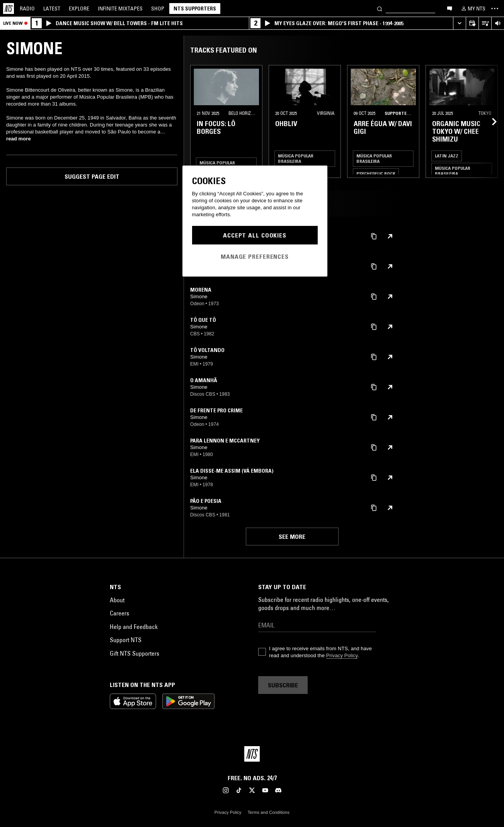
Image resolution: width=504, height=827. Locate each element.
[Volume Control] (498, 23)
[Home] (9, 9)
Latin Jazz (447, 156)
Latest (52, 9)
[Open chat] (450, 8)
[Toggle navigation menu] (495, 9)
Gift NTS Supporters (135, 653)
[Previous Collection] (489, 121)
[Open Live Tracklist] (485, 23)
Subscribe (283, 685)
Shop (158, 9)
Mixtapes (120, 9)
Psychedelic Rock (376, 173)
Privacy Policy (342, 655)
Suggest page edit (92, 176)
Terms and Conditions (269, 812)
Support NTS (126, 640)
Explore (79, 9)
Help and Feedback (134, 627)
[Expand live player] (459, 23)
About (117, 600)
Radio (27, 9)
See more (292, 537)
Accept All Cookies (255, 235)
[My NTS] (473, 9)
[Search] (380, 8)
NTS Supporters (195, 9)
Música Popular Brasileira (296, 158)
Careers (119, 613)
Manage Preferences (255, 256)
